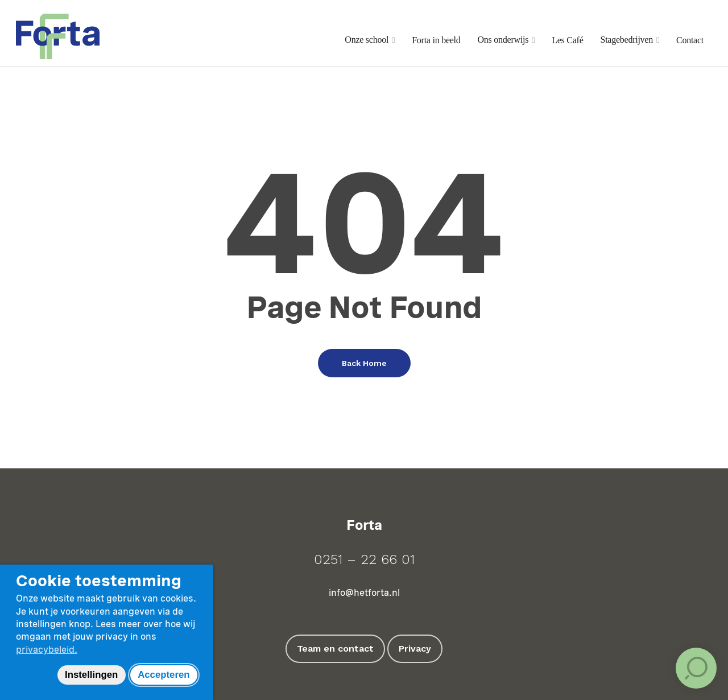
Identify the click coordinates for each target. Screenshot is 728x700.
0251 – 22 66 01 (364, 559)
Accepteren (164, 675)
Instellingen (91, 675)
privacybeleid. (47, 650)
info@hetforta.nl (364, 593)
